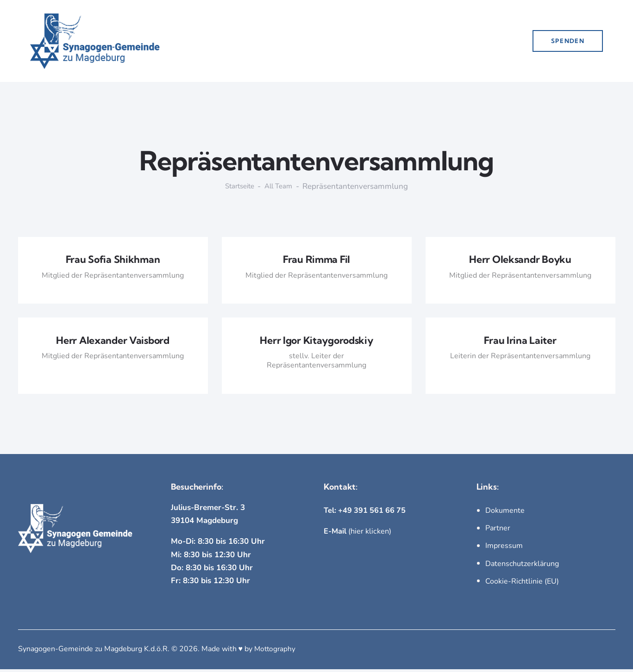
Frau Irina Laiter (520, 343)
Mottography (276, 652)
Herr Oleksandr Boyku (520, 260)
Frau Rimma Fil (316, 260)
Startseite (238, 187)
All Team (281, 187)
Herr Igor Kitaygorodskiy (316, 343)
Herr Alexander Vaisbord (113, 343)
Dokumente (505, 513)
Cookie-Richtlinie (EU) (522, 584)
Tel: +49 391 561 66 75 (366, 513)
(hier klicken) (359, 534)
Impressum (504, 549)
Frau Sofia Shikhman (113, 260)
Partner (498, 531)
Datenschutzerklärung (522, 566)
